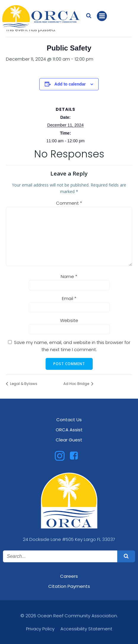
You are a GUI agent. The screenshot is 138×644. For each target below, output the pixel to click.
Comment (69, 203)
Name (69, 276)
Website (69, 320)
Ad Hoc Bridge (77, 384)
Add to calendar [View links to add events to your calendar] (70, 84)
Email (69, 298)
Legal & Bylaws (23, 384)
